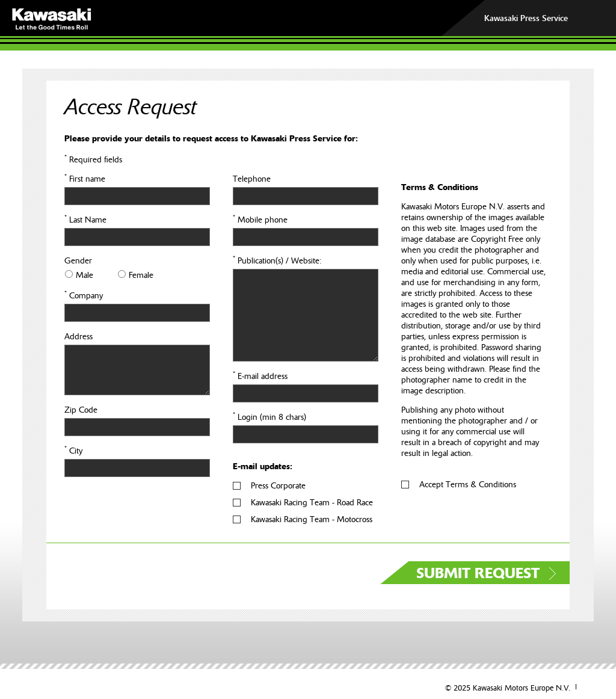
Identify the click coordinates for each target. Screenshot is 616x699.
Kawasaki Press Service (526, 18)
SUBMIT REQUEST (478, 573)
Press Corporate (278, 485)
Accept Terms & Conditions (468, 484)
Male (85, 275)
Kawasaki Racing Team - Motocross (312, 519)
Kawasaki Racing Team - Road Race (312, 502)
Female (141, 275)
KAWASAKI (129, 19)
